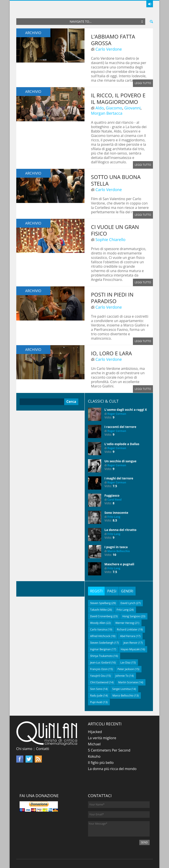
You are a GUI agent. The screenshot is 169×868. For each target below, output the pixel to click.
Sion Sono (96, 689)
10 (114, 555)
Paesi (112, 591)
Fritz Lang (114, 517)
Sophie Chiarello (110, 240)
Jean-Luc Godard (100, 663)
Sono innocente (116, 513)
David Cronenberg (101, 616)
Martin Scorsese (128, 682)
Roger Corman (117, 414)
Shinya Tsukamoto (102, 656)
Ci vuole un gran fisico (115, 230)
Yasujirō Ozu (98, 676)
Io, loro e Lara (112, 353)
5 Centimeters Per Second (109, 750)
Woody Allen (98, 623)
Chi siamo (24, 749)
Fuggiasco (112, 495)
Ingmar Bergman (101, 649)
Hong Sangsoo (131, 616)
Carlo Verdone (109, 49)
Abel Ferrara (128, 636)
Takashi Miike (98, 610)
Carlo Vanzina (99, 629)
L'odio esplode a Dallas (122, 444)
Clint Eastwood (99, 682)
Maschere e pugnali (119, 564)
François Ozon (99, 669)
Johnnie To (122, 676)
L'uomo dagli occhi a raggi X (126, 410)
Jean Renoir (130, 643)
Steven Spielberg (100, 603)
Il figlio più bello (101, 763)
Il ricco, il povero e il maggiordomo (118, 99)
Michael (94, 744)
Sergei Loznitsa (121, 689)
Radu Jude (96, 696)
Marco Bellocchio (119, 551)
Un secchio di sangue (121, 461)
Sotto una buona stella (116, 180)
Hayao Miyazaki (130, 649)
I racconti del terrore (120, 427)
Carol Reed (114, 500)
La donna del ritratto (120, 530)
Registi (96, 591)
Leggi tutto (143, 83)
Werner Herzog (125, 623)
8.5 (115, 520)
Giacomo (114, 108)
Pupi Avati (96, 702)
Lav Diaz (125, 663)
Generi (127, 591)
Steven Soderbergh (102, 643)
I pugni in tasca (116, 547)
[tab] (96, 591)
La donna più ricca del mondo (112, 769)
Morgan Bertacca (107, 113)
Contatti (43, 749)
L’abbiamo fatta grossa (113, 40)
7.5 (115, 486)
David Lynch (128, 603)
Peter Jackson (126, 669)
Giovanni (132, 108)
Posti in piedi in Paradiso (112, 298)
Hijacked (95, 732)
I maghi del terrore (119, 478)
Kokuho (94, 756)
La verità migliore (102, 738)
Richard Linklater (127, 629)
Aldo (100, 108)
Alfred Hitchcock (100, 636)
